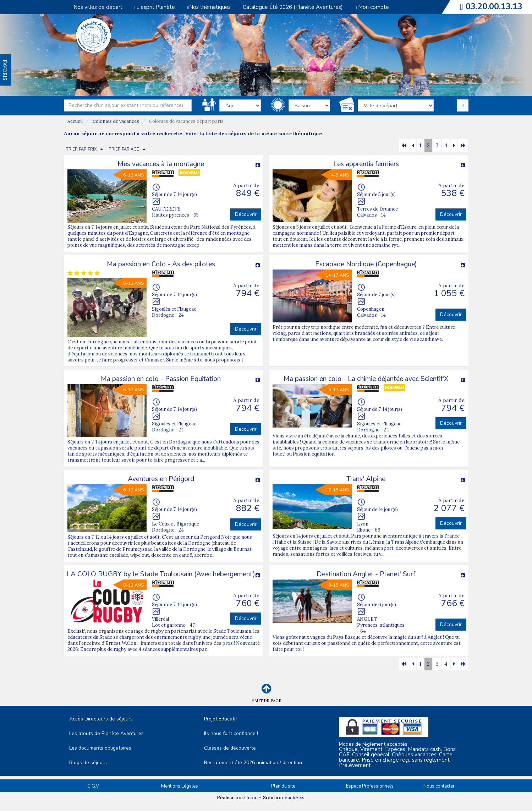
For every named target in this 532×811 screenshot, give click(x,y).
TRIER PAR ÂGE (124, 149)
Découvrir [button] (246, 214)
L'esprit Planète (155, 7)
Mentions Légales (180, 786)
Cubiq (251, 798)
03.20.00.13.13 (494, 6)
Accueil (75, 121)
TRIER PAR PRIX (81, 149)
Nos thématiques (209, 7)
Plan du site (283, 786)
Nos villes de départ (97, 7)
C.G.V (93, 786)
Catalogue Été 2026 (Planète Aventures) (293, 7)
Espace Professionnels (370, 786)
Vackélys (294, 798)
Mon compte (372, 7)
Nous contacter (439, 786)
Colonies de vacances (116, 121)
